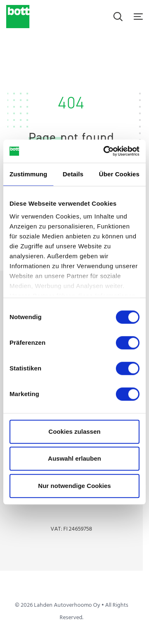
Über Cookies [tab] (119, 174)
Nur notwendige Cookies (74, 486)
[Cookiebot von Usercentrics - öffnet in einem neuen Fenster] (105, 151)
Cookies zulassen (74, 431)
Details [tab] (73, 174)
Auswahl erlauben (74, 458)
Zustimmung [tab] (28, 174)
